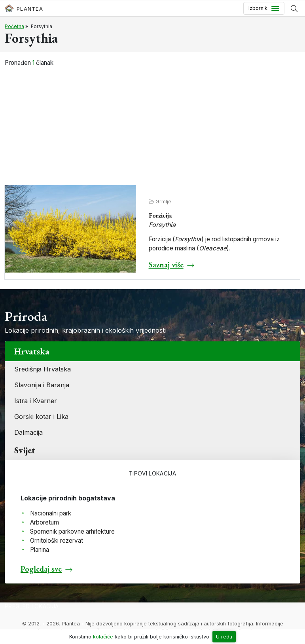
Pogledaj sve (41, 569)
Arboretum (45, 522)
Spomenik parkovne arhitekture (72, 531)
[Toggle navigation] (264, 8)
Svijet (25, 450)
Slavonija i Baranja (42, 385)
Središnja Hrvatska (43, 369)
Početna (14, 26)
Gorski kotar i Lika (41, 417)
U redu (224, 637)
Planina (40, 550)
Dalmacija (28, 432)
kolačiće (103, 637)
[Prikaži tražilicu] (294, 8)
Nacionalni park (51, 513)
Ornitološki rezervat (57, 541)
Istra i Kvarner (36, 401)
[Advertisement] (153, 127)
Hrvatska (32, 351)
